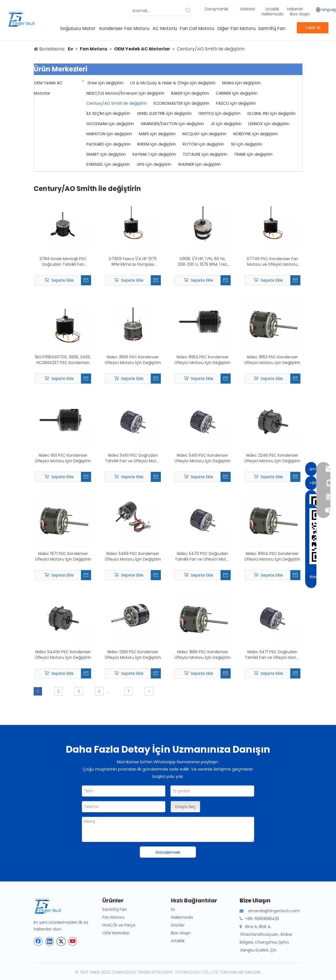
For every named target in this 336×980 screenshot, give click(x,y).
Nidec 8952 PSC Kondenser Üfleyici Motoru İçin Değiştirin (203, 360)
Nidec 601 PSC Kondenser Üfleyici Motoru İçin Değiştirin (63, 458)
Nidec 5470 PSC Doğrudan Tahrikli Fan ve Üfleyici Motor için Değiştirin (202, 556)
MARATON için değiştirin (109, 134)
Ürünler (178, 925)
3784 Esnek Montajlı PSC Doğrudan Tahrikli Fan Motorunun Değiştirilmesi (63, 262)
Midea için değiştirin (241, 83)
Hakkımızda (272, 14)
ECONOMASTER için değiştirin (181, 103)
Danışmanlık (217, 9)
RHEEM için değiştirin (157, 144)
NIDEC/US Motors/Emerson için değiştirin (125, 93)
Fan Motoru (113, 917)
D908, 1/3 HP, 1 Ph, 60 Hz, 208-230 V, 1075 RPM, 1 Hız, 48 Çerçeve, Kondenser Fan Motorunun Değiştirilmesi (202, 262)
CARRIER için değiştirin (237, 93)
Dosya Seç (185, 807)
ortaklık (273, 9)
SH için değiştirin (247, 144)
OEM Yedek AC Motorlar (48, 88)
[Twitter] (61, 941)
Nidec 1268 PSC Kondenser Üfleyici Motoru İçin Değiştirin (133, 655)
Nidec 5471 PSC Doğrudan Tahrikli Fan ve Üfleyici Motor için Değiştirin (272, 655)
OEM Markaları (116, 933)
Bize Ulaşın (300, 14)
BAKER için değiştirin (190, 93)
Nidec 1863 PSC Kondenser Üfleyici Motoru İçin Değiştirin (272, 360)
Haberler (296, 9)
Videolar (247, 9)
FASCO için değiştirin (236, 103)
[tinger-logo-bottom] (52, 906)
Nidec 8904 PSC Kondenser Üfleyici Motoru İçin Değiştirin (272, 556)
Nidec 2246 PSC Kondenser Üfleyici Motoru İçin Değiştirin (272, 458)
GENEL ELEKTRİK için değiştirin (164, 113)
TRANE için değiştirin (253, 154)
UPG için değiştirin (154, 164)
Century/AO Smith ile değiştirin (117, 103)
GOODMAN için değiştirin (110, 124)
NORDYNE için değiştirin (255, 134)
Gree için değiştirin (106, 83)
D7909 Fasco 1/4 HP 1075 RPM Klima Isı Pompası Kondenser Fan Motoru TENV (133, 262)
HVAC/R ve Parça (119, 925)
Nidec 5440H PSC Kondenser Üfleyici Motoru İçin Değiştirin (63, 655)
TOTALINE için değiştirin (205, 154)
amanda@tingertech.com (274, 911)
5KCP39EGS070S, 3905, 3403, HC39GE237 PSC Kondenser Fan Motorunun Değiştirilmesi (63, 360)
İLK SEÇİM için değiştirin (108, 113)
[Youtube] (73, 941)
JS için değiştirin (226, 124)
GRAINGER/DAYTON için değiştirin (172, 124)
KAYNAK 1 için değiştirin (154, 154)
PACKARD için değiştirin (108, 144)
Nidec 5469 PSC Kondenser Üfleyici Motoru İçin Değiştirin (133, 556)
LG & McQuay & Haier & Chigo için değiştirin (173, 83)
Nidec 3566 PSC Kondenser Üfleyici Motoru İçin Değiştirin (133, 360)
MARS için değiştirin (157, 134)
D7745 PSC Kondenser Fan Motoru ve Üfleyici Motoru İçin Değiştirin (272, 262)
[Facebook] (38, 941)
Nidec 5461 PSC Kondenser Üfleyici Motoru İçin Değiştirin (203, 458)
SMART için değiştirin (106, 154)
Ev (173, 909)
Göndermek (168, 852)
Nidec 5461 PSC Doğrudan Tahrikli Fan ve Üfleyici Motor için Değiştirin (133, 458)
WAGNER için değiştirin (199, 164)
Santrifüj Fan (114, 909)
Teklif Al (313, 28)
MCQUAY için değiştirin (204, 134)
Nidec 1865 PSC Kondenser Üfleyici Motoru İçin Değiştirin (203, 655)
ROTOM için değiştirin (203, 144)
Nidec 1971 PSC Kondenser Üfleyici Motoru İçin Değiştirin (63, 556)
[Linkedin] (50, 941)
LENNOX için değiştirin (269, 124)
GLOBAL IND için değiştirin (271, 113)
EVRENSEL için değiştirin (108, 164)
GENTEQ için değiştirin (219, 113)
